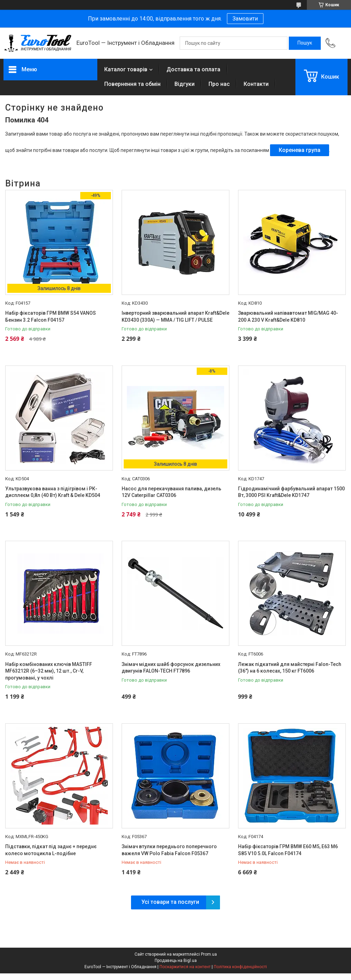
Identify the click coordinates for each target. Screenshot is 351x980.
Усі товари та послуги (170, 902)
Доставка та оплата (193, 69)
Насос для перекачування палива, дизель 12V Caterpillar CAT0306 (172, 492)
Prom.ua (209, 954)
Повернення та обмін (132, 84)
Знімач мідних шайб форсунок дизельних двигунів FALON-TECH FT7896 (171, 668)
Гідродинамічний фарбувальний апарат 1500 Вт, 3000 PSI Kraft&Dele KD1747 (291, 492)
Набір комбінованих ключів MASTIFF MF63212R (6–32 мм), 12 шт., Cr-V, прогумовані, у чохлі (49, 671)
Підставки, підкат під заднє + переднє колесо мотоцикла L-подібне (51, 850)
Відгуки (185, 84)
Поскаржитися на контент (185, 967)
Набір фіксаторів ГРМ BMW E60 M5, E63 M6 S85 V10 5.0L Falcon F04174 (288, 850)
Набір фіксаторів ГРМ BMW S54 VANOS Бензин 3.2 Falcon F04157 (51, 316)
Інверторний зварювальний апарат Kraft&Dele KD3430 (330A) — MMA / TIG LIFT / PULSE (175, 316)
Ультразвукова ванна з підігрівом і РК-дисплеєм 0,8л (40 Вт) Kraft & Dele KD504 (53, 492)
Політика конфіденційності (240, 967)
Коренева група (300, 150)
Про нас (219, 84)
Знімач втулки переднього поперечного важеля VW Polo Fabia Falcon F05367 (169, 850)
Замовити (245, 19)
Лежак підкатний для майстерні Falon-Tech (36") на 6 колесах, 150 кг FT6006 (290, 668)
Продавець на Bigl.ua (176, 961)
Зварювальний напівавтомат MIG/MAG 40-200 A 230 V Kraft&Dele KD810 (288, 316)
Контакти (256, 84)
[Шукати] (305, 43)
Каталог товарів (126, 69)
